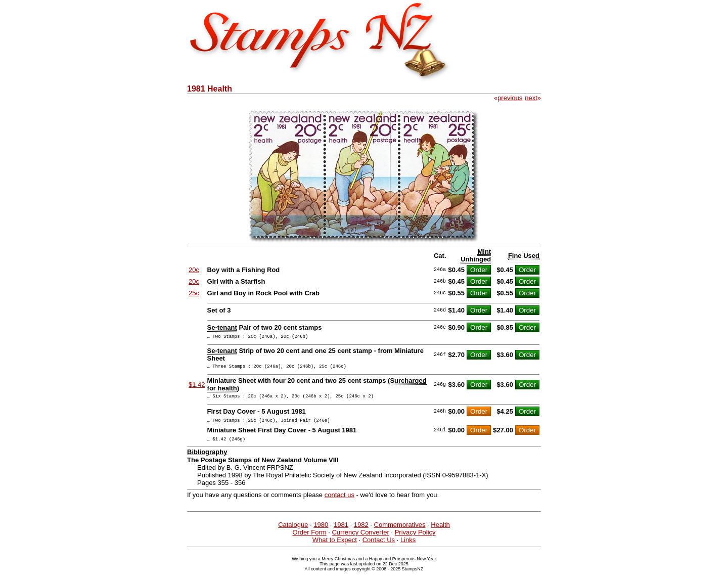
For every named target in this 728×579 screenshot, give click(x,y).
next (531, 98)
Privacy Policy (415, 540)
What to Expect (335, 547)
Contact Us (379, 547)
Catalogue (293, 532)
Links (408, 547)
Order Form (309, 540)
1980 (321, 532)
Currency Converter (360, 540)
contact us (339, 502)
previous (510, 98)
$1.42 (197, 388)
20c (194, 270)
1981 (341, 532)
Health (440, 532)
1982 (361, 532)
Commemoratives (400, 532)
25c (194, 293)
